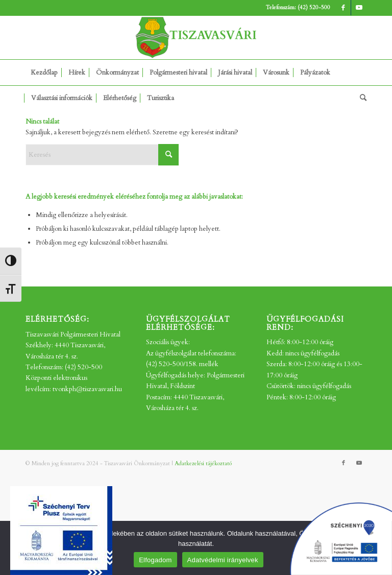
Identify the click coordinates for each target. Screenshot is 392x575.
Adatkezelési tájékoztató (203, 463)
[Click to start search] (168, 155)
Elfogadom (155, 560)
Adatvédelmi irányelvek (223, 560)
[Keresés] (361, 98)
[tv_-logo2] (196, 38)
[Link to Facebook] (343, 8)
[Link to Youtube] (359, 8)
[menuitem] (44, 73)
